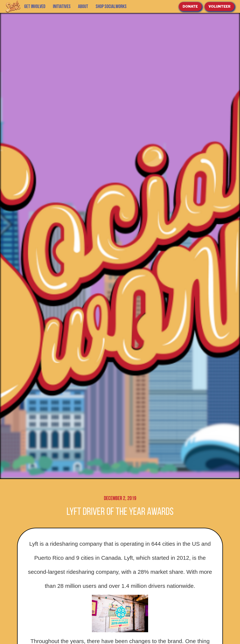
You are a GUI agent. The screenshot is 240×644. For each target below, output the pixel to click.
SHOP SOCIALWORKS (111, 7)
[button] (62, 7)
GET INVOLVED (35, 7)
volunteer (219, 6)
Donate (190, 6)
